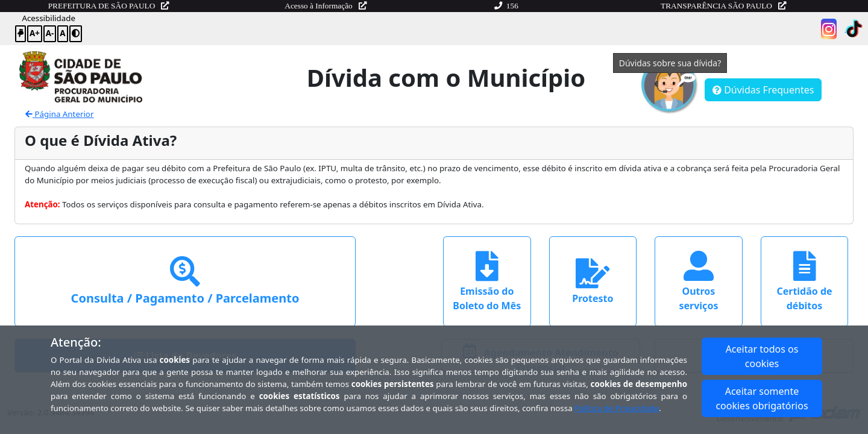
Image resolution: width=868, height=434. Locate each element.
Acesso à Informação (325, 6)
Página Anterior (59, 114)
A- (50, 33)
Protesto (593, 281)
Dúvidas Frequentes (763, 90)
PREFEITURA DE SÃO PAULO (109, 6)
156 (506, 6)
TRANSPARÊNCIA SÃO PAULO (723, 6)
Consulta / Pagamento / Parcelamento (185, 281)
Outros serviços (698, 281)
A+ (35, 33)
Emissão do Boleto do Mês (487, 281)
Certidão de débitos (804, 281)
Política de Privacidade (617, 408)
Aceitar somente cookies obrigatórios (762, 398)
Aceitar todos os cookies (762, 356)
